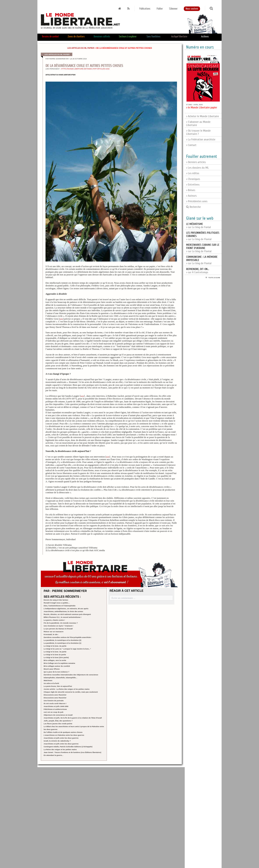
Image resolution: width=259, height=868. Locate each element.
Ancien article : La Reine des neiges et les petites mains (67, 689)
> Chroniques (193, 179)
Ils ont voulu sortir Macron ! (55, 703)
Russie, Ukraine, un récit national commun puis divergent (67, 614)
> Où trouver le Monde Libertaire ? (198, 132)
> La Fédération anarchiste (201, 139)
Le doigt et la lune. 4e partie (55, 646)
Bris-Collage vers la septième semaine (59, 663)
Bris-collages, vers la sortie (55, 660)
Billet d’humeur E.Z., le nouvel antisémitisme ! (63, 617)
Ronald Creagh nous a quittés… (57, 603)
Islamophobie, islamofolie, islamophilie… (61, 678)
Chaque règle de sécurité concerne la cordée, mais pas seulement (71, 692)
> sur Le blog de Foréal (198, 226)
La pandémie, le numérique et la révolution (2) (63, 640)
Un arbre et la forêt (51, 683)
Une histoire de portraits (54, 701)
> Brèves (191, 190)
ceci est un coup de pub (54, 712)
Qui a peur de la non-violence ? (56, 672)
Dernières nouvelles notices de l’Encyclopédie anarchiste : (68, 637)
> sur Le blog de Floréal (203, 248)
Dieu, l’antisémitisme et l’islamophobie (60, 606)
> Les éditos (193, 173)
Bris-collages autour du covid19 (57, 666)
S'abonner (173, 9)
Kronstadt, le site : (51, 634)
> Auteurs (191, 196)
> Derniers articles (196, 162)
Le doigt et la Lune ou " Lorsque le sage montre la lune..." (67, 649)
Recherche (193, 207)
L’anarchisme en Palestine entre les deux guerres (64, 735)
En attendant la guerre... (54, 755)
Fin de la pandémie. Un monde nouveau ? (61, 623)
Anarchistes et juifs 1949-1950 (56, 706)
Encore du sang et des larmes (56, 600)
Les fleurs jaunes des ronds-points (58, 724)
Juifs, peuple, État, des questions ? (58, 721)
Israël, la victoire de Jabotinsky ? (57, 741)
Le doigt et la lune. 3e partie (55, 652)
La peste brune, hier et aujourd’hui (58, 686)
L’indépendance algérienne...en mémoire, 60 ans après (66, 609)
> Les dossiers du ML (197, 168)
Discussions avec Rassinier (55, 695)
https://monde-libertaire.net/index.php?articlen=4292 (85, 69)
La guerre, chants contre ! (54, 620)
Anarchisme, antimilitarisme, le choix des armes (63, 611)
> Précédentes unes (197, 201)
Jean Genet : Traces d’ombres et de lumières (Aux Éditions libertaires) (72, 752)
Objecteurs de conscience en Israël (58, 715)
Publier (160, 9)
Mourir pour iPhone (52, 669)
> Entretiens (193, 185)
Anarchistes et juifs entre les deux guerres (61, 738)
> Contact (191, 145)
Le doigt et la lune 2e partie (55, 655)
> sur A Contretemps (198, 271)
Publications (145, 9)
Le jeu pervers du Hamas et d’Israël (58, 629)
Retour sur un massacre (54, 632)
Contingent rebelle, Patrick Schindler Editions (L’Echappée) (68, 747)
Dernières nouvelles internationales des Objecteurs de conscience (71, 675)
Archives (205, 37)
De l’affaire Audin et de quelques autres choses (63, 732)
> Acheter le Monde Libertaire (203, 116)
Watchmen (48, 680)
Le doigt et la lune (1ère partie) (56, 657)
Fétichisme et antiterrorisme (55, 709)
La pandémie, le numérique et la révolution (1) (63, 643)
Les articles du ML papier (81, 48)
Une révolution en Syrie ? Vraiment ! (59, 626)
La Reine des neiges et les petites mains (60, 749)
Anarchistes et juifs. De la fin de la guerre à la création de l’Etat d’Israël (73, 718)
